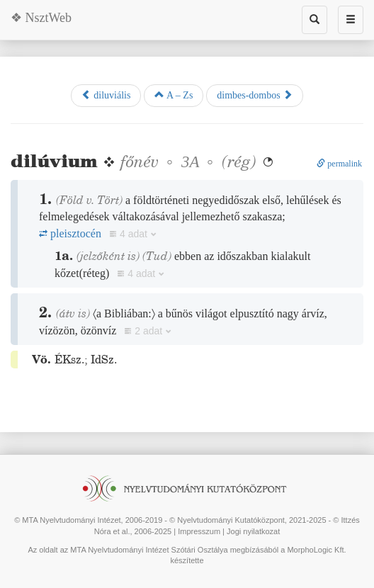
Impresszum (199, 531)
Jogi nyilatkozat (253, 531)
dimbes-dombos (255, 95)
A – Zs (174, 95)
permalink (339, 164)
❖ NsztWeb (41, 18)
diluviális (106, 95)
